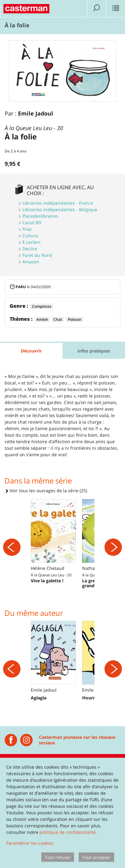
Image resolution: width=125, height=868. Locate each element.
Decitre (30, 249)
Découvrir (31, 351)
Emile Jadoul (36, 114)
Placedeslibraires (40, 216)
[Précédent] (12, 547)
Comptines (42, 306)
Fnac (27, 229)
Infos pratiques (94, 351)
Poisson (75, 319)
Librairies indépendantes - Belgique (60, 209)
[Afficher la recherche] (97, 9)
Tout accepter (96, 857)
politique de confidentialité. (68, 832)
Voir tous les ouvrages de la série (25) (46, 491)
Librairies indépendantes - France (58, 203)
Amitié (42, 319)
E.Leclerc (32, 242)
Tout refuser (58, 857)
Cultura (30, 236)
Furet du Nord (37, 255)
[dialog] (62, 813)
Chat (58, 319)
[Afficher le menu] (116, 9)
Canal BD (32, 223)
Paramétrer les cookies (30, 843)
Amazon (31, 262)
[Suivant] (113, 547)
